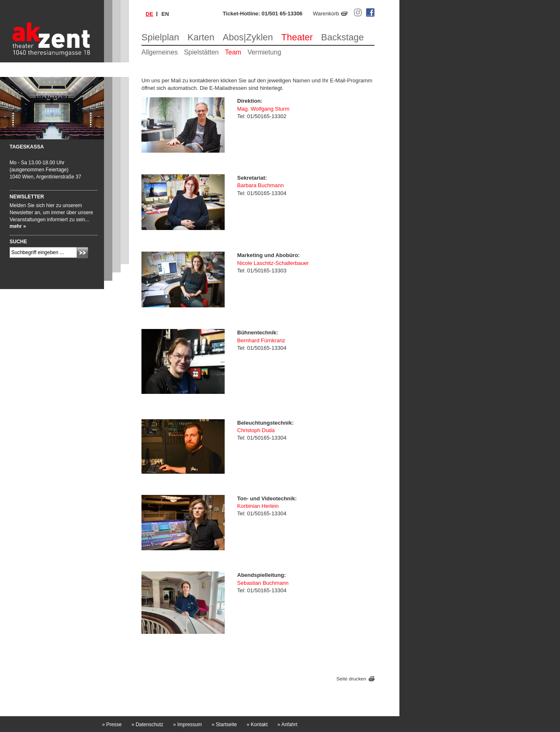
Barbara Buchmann (260, 185)
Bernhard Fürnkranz (261, 340)
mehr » (18, 226)
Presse (112, 725)
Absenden (83, 253)
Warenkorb (326, 14)
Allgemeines (160, 52)
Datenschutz (147, 725)
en (165, 14)
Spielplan (160, 37)
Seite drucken (351, 679)
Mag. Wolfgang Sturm (263, 109)
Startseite (224, 725)
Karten (201, 37)
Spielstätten (201, 52)
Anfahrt (287, 725)
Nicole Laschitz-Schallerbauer (273, 263)
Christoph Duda (256, 430)
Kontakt (257, 725)
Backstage (343, 37)
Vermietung (264, 52)
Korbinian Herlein (258, 506)
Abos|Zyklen (248, 37)
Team (233, 52)
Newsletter (27, 197)
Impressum (187, 725)
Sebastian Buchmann (263, 583)
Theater (297, 37)
